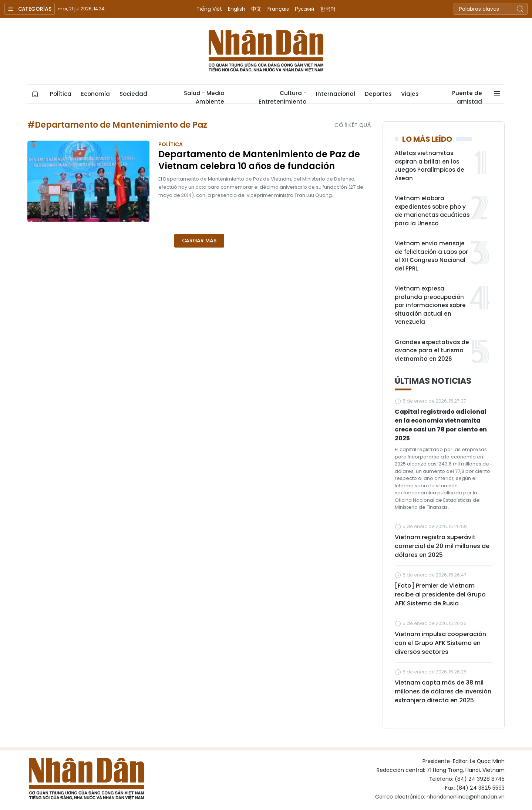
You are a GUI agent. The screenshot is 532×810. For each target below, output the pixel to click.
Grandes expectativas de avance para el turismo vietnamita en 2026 (432, 350)
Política (61, 94)
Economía (95, 94)
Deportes (378, 94)
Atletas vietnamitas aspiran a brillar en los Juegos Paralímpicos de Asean (430, 166)
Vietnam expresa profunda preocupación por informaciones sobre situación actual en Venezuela (430, 305)
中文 (256, 9)
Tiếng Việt (209, 9)
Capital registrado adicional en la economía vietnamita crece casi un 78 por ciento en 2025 (441, 425)
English (237, 9)
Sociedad (133, 94)
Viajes (410, 94)
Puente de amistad (467, 96)
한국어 (328, 9)
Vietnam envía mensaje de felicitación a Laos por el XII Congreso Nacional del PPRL (431, 256)
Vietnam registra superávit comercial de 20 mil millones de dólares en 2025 (442, 546)
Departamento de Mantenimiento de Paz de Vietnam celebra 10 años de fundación (259, 160)
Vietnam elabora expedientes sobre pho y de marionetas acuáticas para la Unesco (432, 211)
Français (278, 9)
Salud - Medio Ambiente (204, 96)
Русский (304, 9)
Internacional (336, 94)
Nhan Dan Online (266, 51)
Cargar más (199, 241)
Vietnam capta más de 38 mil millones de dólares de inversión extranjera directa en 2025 (443, 691)
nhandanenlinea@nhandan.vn (466, 797)
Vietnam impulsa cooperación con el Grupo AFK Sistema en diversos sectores (440, 643)
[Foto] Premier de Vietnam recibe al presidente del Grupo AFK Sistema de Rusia (440, 594)
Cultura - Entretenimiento (282, 96)
